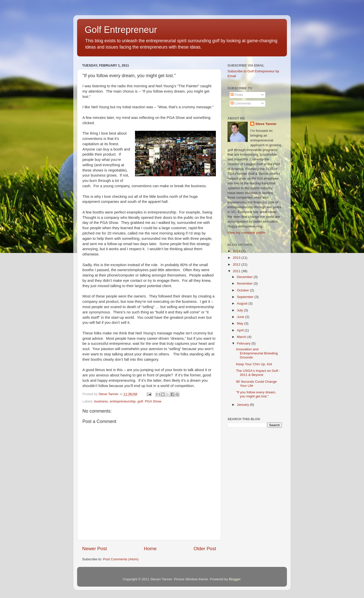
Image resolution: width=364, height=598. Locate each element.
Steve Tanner (266, 124)
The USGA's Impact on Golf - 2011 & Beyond (258, 373)
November (245, 283)
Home (150, 549)
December (245, 277)
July (240, 310)
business (101, 401)
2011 (237, 271)
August (243, 303)
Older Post (205, 549)
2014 (237, 251)
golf (140, 401)
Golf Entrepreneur (121, 30)
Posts (237, 95)
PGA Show (153, 401)
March (242, 337)
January (243, 405)
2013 (237, 258)
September (246, 297)
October (243, 290)
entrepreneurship (123, 401)
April (241, 330)
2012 (237, 264)
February (244, 343)
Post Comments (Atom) (121, 559)
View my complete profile (246, 233)
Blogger (235, 579)
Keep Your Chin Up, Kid (254, 364)
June (241, 317)
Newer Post (95, 549)
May (241, 323)
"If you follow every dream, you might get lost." (256, 394)
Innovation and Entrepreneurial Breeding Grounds (257, 353)
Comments (241, 103)
